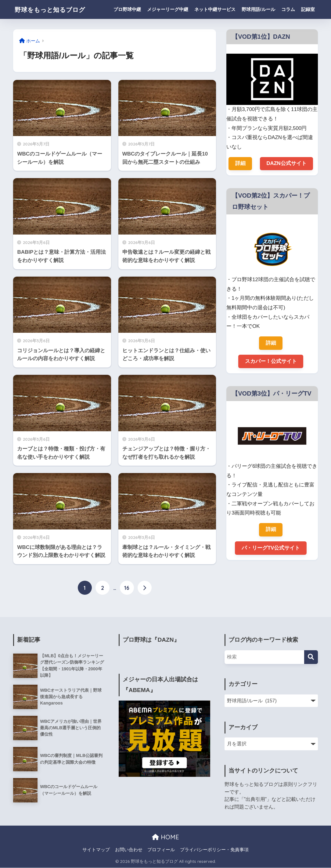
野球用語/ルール (258, 9)
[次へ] (145, 588)
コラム (288, 9)
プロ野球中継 (127, 9)
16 (127, 588)
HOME (165, 837)
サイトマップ (96, 850)
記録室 (308, 9)
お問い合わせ (129, 850)
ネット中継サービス (215, 9)
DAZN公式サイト (286, 163)
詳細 (240, 163)
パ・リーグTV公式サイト (271, 549)
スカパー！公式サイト (271, 362)
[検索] (311, 657)
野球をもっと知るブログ (56, 9)
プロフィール (161, 850)
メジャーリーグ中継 (168, 9)
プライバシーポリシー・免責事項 (214, 850)
